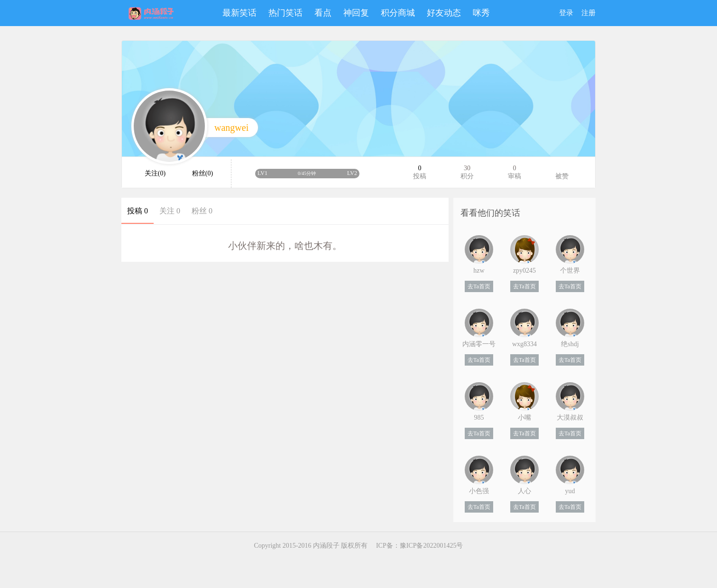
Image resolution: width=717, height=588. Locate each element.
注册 (588, 13)
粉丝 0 (202, 211)
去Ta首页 (479, 286)
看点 (323, 13)
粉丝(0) (202, 173)
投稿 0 (138, 211)
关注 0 (170, 211)
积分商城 (398, 13)
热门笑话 (285, 13)
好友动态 (444, 13)
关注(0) (155, 173)
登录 (566, 13)
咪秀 (481, 13)
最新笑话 (239, 13)
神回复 (356, 13)
